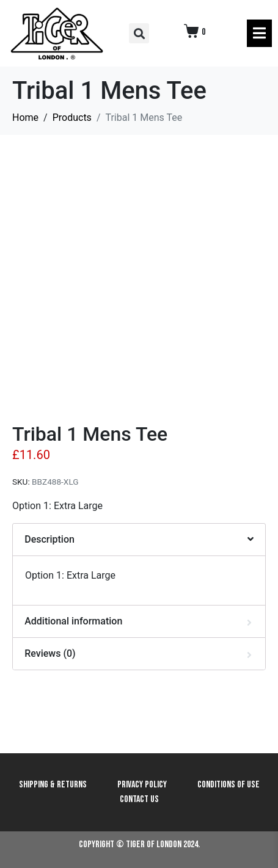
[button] (139, 33)
